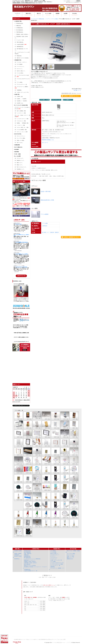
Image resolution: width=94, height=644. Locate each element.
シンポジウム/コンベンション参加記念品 (32, 559)
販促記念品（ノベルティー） (30, 560)
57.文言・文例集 (17, 154)
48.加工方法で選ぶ (18, 134)
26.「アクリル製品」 (19, 82)
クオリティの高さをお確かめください (21, 337)
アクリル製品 (55, 19)
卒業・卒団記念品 (28, 553)
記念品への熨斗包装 (46, 191)
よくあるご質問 (62, 639)
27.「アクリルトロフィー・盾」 (21, 84)
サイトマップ (55, 639)
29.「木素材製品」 (18, 90)
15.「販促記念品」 (18, 56)
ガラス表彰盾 (53, 551)
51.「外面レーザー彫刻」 (20, 140)
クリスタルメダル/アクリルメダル (57, 563)
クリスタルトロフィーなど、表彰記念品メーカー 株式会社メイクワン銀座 (29, 1)
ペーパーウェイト (54, 557)
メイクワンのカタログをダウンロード (21, 342)
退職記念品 (26, 555)
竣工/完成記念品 (27, 552)
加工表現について (46, 232)
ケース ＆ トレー (54, 559)
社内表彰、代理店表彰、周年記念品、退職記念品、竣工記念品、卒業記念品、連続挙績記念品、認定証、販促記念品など (32, 2)
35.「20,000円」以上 (19, 103)
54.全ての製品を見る (18, 147)
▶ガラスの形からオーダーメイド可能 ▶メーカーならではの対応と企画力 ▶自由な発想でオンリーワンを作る (20, 326)
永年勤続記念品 (27, 569)
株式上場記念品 (27, 564)
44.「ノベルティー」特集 (20, 125)
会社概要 (16, 639)
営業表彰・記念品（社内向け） (30, 561)
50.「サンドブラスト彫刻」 (20, 138)
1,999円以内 (45, 226)
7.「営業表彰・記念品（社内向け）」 (22, 34)
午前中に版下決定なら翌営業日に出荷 (21, 333)
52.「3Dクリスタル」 (19, 143)
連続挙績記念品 (27, 556)
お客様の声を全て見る (21, 276)
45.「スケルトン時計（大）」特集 (22, 127)
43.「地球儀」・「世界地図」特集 (22, 123)
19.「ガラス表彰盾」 (19, 64)
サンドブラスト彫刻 (71, 553)
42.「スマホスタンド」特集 (20, 121)
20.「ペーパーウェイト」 (20, 67)
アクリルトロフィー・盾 (55, 565)
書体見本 (52, 232)
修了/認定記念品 (27, 557)
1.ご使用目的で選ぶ (18, 21)
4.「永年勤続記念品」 (19, 28)
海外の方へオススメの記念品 (30, 565)
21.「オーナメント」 (19, 69)
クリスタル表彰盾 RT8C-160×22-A (22, 242)
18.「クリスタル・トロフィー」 (21, 62)
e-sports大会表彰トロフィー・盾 (31, 571)
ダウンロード (45, 143)
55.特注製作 (16, 149)
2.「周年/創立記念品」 (19, 23)
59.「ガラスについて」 (19, 158)
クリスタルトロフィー (55, 555)
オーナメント (53, 556)
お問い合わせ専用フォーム (49, 585)
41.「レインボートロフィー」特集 (22, 119)
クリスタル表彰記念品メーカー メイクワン (62, 642)
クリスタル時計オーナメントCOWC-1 (22, 254)
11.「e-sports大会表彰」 (21, 44)
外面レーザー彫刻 (70, 556)
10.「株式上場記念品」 (19, 42)
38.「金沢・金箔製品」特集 (20, 111)
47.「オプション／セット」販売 (21, 132)
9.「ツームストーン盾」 (20, 40)
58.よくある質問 (17, 156)
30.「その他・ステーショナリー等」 (22, 92)
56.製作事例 (16, 152)
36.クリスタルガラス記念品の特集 (21, 105)
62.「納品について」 (19, 165)
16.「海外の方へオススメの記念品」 (22, 58)
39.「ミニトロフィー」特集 (20, 113)
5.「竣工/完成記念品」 (19, 30)
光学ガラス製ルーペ (54, 553)
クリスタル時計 (53, 552)
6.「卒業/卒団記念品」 (19, 32)
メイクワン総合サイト (34, 639)
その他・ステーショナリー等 (56, 560)
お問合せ (49, 639)
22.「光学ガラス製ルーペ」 (20, 71)
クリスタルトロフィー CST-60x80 (21, 267)
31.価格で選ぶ (17, 94)
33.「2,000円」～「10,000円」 (21, 99)
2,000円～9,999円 (18, 553)
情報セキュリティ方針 (23, 639)
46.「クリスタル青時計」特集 (21, 130)
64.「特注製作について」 (20, 169)
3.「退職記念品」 (18, 26)
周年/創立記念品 (27, 551)
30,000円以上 (17, 559)
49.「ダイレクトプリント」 (20, 136)
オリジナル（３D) (18, 224)
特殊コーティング (70, 557)
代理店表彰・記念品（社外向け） (31, 563)
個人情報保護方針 (43, 639)
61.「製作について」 (19, 163)
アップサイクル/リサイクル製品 (57, 564)
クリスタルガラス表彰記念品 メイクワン (41, 19)
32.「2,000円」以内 (19, 97)
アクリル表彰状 (45, 214)
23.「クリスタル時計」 (19, 73)
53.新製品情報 (17, 145)
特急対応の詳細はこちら (48, 140)
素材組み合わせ (70, 559)
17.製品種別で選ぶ (18, 60)
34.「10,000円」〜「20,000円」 (21, 101)
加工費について (77, 90)
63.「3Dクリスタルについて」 (21, 167)
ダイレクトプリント (71, 555)
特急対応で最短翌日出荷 (39, 3)
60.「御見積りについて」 (20, 160)
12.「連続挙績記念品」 (19, 47)
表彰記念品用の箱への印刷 (47, 200)
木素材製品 (53, 567)
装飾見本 (57, 232)
